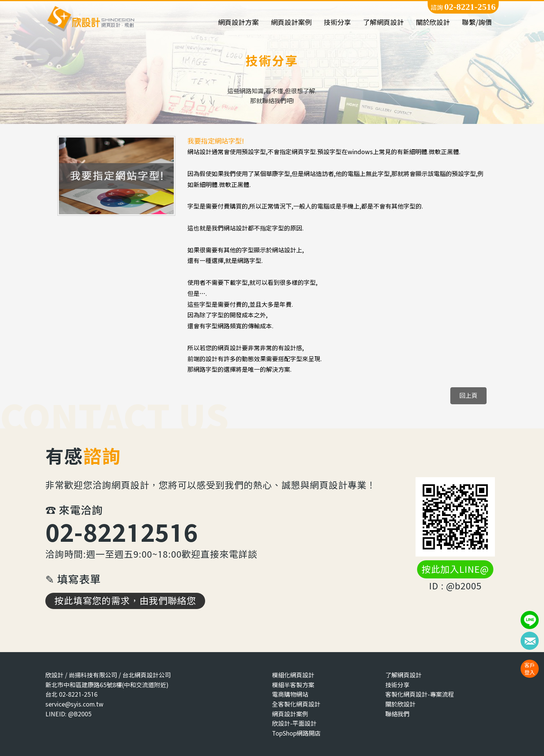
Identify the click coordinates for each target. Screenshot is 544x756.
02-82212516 (122, 532)
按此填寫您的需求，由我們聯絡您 (125, 601)
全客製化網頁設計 (296, 704)
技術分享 (337, 22)
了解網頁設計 (383, 22)
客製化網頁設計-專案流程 (420, 694)
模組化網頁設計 (293, 675)
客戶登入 (530, 669)
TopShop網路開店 (296, 733)
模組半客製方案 (293, 685)
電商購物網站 (290, 694)
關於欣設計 (433, 22)
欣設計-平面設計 (294, 723)
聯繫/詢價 (477, 22)
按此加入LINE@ (455, 569)
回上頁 (468, 395)
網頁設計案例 (291, 22)
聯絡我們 (397, 714)
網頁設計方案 (238, 22)
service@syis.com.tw (74, 704)
